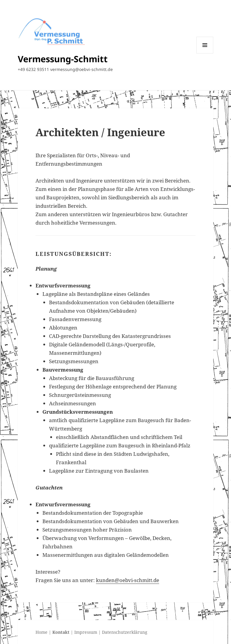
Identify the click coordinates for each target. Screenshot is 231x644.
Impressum (86, 632)
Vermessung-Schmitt (63, 59)
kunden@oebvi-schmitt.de (128, 580)
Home (42, 632)
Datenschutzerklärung (125, 632)
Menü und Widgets (205, 53)
